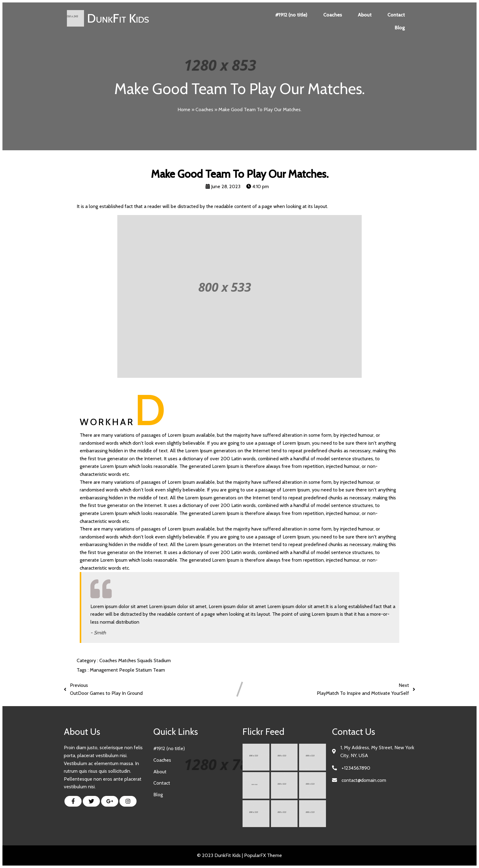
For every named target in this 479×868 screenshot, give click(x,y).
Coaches (204, 109)
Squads (145, 660)
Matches (128, 660)
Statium (144, 670)
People (127, 670)
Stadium (162, 660)
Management (104, 670)
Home (184, 109)
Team (159, 670)
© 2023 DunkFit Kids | (221, 855)
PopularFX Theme (263, 855)
